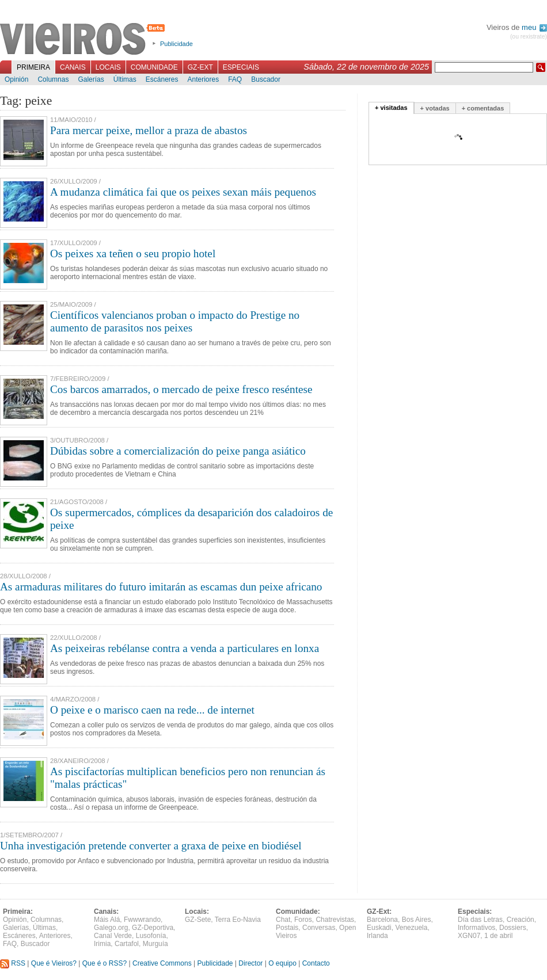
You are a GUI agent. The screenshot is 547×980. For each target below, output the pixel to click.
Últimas (125, 79)
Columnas (53, 79)
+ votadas (435, 108)
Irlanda (377, 936)
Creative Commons (162, 963)
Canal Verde (113, 936)
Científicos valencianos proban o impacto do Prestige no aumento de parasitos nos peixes (175, 321)
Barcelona (382, 920)
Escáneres (162, 79)
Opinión (16, 79)
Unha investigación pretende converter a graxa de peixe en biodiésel (151, 846)
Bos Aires (417, 920)
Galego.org (111, 928)
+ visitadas (391, 108)
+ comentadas (483, 108)
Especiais (241, 67)
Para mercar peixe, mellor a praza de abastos (149, 130)
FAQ (235, 79)
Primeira (33, 67)
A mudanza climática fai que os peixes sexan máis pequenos (183, 192)
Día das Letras (480, 920)
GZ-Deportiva (153, 928)
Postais (287, 928)
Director (250, 963)
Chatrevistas (335, 920)
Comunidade (154, 67)
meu (534, 27)
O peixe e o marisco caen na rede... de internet (152, 710)
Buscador (266, 79)
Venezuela (411, 928)
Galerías (91, 79)
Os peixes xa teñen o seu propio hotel (133, 253)
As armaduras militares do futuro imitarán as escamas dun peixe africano (161, 587)
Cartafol (127, 944)
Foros (303, 920)
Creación (521, 920)
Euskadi (379, 928)
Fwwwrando (142, 920)
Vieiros (84, 40)
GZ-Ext (200, 67)
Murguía (155, 944)
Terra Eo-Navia (238, 920)
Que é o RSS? (105, 963)
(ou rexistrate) (529, 37)
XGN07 (469, 936)
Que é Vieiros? (54, 963)
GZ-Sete (198, 920)
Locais (108, 67)
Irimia (102, 944)
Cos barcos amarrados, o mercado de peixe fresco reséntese (181, 389)
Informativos (476, 928)
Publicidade (176, 44)
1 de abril (498, 936)
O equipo (282, 963)
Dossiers (513, 928)
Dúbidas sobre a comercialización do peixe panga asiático (178, 451)
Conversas (319, 928)
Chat (283, 920)
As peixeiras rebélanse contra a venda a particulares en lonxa (185, 648)
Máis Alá (107, 920)
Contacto (316, 963)
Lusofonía (151, 936)
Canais (73, 67)
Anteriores (203, 79)
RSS (13, 963)
